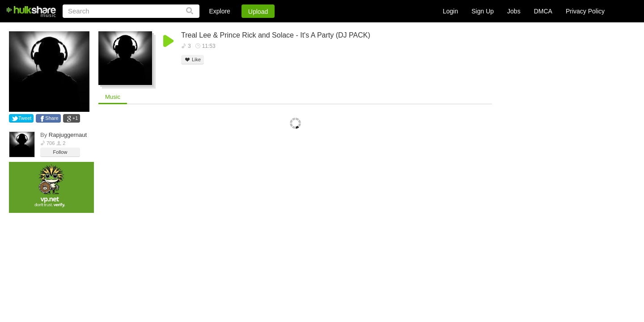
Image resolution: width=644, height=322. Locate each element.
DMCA (543, 11)
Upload (258, 12)
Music (113, 97)
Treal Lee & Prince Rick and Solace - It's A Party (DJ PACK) (276, 35)
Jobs (514, 11)
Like (193, 60)
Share (52, 118)
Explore (219, 11)
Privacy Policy (585, 11)
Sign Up (483, 11)
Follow (60, 152)
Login (450, 11)
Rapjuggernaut (68, 135)
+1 (75, 118)
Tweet (25, 118)
